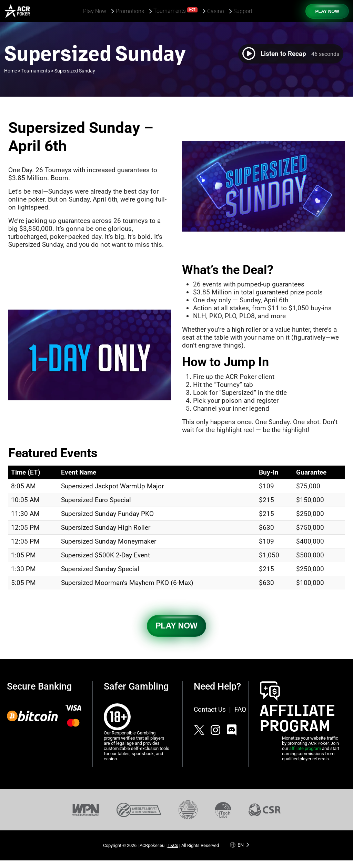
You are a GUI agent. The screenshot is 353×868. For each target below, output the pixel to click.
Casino (216, 11)
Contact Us (210, 709)
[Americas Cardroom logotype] (17, 11)
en (241, 845)
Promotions (130, 11)
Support (243, 11)
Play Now (95, 11)
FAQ (240, 709)
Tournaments (175, 11)
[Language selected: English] (240, 845)
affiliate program (305, 748)
